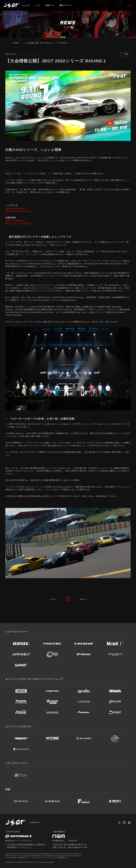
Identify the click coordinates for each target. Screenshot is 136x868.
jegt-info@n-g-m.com (78, 847)
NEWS (16, 43)
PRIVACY (73, 841)
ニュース (26, 6)
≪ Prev (52, 599)
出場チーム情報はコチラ (17, 208)
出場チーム (52, 6)
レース (38, 6)
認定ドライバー (69, 6)
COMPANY (35, 822)
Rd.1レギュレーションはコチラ (20, 211)
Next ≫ (84, 599)
